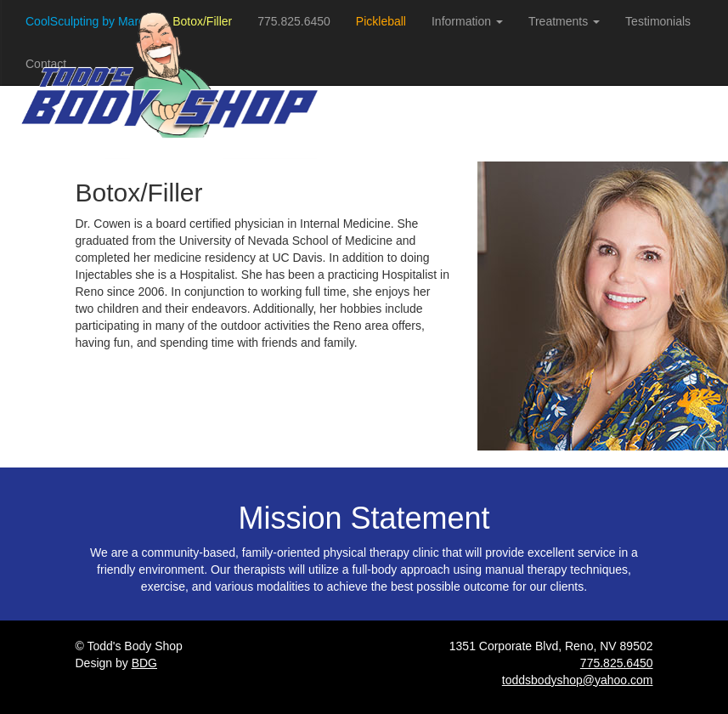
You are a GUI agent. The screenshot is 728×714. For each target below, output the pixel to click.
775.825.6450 (617, 663)
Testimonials (658, 21)
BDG (144, 663)
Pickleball (381, 21)
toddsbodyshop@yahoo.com (578, 680)
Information (467, 21)
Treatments (564, 21)
